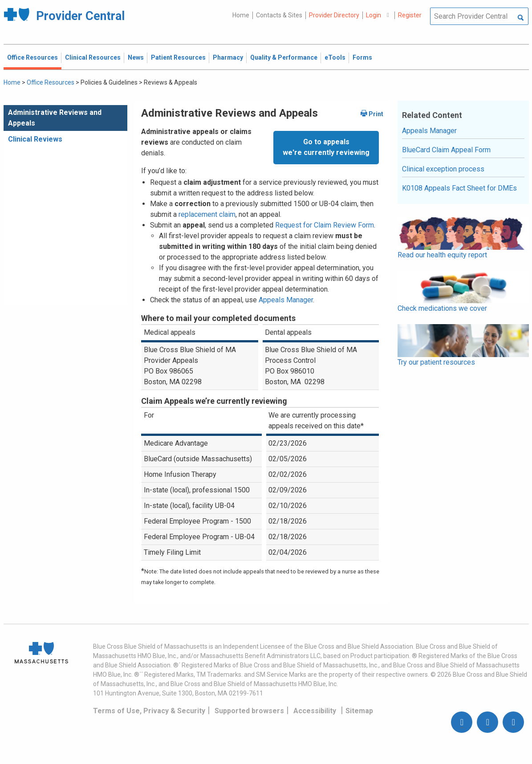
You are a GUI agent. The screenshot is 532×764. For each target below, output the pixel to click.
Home (241, 15)
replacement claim (207, 214)
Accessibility (315, 711)
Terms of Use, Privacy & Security (149, 711)
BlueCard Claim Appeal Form (446, 150)
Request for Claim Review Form (325, 225)
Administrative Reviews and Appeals (55, 118)
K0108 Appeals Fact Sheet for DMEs (459, 188)
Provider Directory (334, 15)
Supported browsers (249, 711)
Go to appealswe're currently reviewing (326, 147)
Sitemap (359, 711)
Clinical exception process (443, 169)
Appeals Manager (286, 300)
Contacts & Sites (279, 15)
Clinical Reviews (35, 139)
